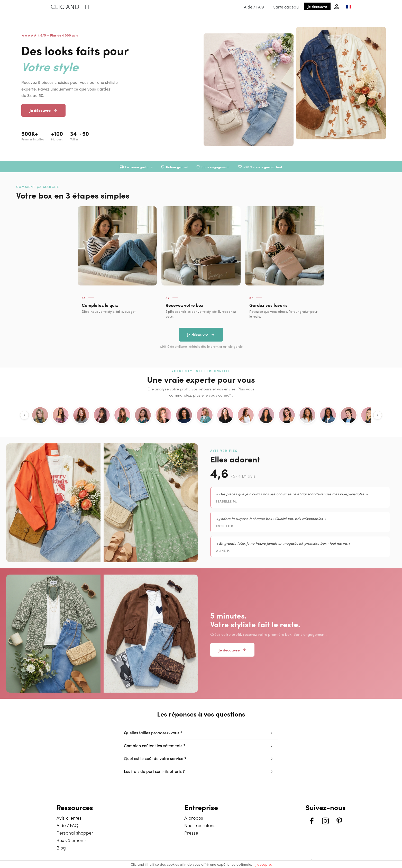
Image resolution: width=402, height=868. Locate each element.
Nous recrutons (200, 825)
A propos (194, 818)
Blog (61, 848)
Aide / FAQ (254, 7)
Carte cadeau (286, 7)
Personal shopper (75, 833)
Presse (191, 833)
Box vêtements (72, 840)
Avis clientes (69, 818)
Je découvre (317, 6)
